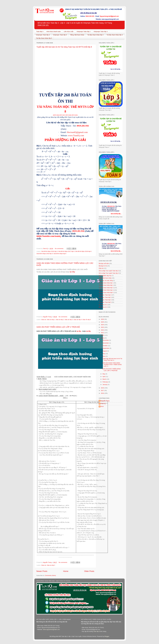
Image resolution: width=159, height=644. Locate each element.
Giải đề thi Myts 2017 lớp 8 (66, 251)
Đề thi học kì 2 (103, 307)
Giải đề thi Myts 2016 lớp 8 (49, 251)
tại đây (72, 272)
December (106, 340)
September (106, 348)
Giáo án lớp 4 (78, 320)
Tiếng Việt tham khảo (77, 35)
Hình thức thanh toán (54, 31)
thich (102, 406)
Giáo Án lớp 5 (87, 320)
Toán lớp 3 (40, 31)
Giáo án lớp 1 (51, 320)
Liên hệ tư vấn (69, 31)
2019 (103, 338)
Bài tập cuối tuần (104, 263)
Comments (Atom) (50, 575)
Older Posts (89, 571)
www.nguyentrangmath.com (51, 629)
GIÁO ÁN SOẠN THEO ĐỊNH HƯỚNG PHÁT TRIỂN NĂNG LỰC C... (112, 365)
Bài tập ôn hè (103, 266)
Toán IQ (103, 404)
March (105, 379)
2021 (103, 333)
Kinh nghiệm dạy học (105, 276)
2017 (103, 391)
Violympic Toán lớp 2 (84, 31)
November (106, 343)
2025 (103, 322)
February (105, 382)
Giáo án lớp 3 (69, 320)
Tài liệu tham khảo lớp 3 (95, 35)
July (104, 354)
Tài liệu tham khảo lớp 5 (44, 38)
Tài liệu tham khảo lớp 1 (106, 283)
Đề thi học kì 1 (103, 305)
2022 (103, 330)
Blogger (107, 636)
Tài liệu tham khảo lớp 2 (106, 285)
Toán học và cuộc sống (106, 280)
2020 (103, 335)
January (105, 385)
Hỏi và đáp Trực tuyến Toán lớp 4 (109, 273)
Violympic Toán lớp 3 (101, 31)
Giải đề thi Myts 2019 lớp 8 (45, 254)
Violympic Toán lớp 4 (43, 35)
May (104, 374)
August (105, 351)
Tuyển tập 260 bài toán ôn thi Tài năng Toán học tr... (112, 359)
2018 (103, 388)
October (105, 346)
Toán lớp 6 (96, 631)
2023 (103, 327)
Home (66, 571)
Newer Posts (42, 571)
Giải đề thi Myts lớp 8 (60, 254)
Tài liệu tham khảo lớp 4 (115, 35)
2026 (103, 319)
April (104, 377)
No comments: (59, 249)
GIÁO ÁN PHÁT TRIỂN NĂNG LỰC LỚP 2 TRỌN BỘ (58, 327)
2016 (103, 393)
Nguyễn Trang (105, 401)
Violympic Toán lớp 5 (60, 35)
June (104, 356)
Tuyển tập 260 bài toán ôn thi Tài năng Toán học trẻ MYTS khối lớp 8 (64, 47)
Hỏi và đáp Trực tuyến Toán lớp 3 (109, 271)
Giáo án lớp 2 (60, 320)
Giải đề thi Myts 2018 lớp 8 (83, 251)
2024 (103, 325)
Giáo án (44, 320)
